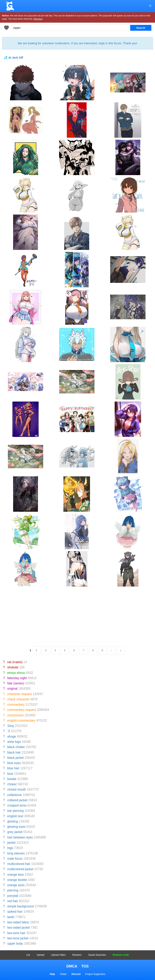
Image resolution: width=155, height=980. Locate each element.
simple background (20, 906)
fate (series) (16, 683)
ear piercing (15, 811)
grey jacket (15, 832)
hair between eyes (20, 837)
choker (12, 784)
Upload (41, 955)
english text (15, 816)
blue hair (13, 768)
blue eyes (14, 763)
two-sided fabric (18, 922)
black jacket (15, 758)
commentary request (22, 710)
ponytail (13, 896)
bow (10, 774)
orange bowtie (17, 880)
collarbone (15, 795)
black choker (16, 747)
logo (10, 848)
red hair (13, 901)
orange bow (16, 875)
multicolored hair (19, 864)
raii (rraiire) (15, 662)
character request (19, 694)
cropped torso (17, 805)
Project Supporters (95, 974)
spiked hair (15, 912)
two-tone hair (16, 933)
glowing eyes (16, 827)
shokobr (13, 667)
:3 (9, 731)
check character (18, 699)
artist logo (14, 742)
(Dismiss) (38, 19)
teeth (11, 917)
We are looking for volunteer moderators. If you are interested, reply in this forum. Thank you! (77, 43)
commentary (16, 705)
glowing (13, 821)
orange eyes (16, 885)
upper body (15, 944)
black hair (14, 752)
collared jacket (17, 800)
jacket (11, 843)
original (12, 689)
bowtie (12, 779)
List (28, 955)
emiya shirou (16, 673)
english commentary (21, 720)
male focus (15, 859)
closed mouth (17, 789)
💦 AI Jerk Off (14, 58)
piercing (13, 890)
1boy (11, 726)
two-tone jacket (18, 938)
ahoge (12, 736)
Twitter (63, 974)
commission (16, 715)
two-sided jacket (19, 928)
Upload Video (58, 955)
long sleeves (16, 853)
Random (77, 955)
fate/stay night (17, 678)
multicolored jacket (20, 869)
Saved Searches (97, 955)
